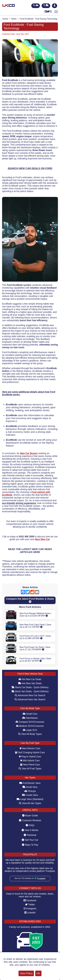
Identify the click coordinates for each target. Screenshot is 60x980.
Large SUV (30, 730)
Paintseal (30, 835)
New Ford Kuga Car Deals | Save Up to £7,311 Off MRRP (35, 648)
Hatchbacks (30, 718)
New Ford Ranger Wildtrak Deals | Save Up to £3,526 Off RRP (35, 615)
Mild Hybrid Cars (30, 761)
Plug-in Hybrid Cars (30, 757)
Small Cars (30, 714)
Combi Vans (30, 795)
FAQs (30, 825)
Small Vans (30, 787)
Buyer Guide (30, 816)
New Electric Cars (30, 748)
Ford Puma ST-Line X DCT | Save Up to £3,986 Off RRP (35, 637)
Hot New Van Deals (30, 683)
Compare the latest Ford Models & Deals (30, 600)
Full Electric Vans (30, 783)
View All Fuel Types (30, 769)
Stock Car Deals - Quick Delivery (30, 687)
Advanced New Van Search (30, 699)
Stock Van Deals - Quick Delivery (30, 691)
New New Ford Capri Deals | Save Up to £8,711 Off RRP (35, 626)
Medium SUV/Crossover (30, 726)
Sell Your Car (30, 840)
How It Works (30, 830)
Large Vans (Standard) (30, 799)
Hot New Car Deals (30, 679)
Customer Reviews (30, 820)
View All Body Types (30, 734)
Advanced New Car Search (30, 695)
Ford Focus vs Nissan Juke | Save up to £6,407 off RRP (35, 660)
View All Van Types (30, 803)
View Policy (26, 973)
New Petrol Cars (30, 765)
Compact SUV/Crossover (30, 722)
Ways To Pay (30, 845)
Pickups (30, 791)
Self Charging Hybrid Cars (30, 752)
